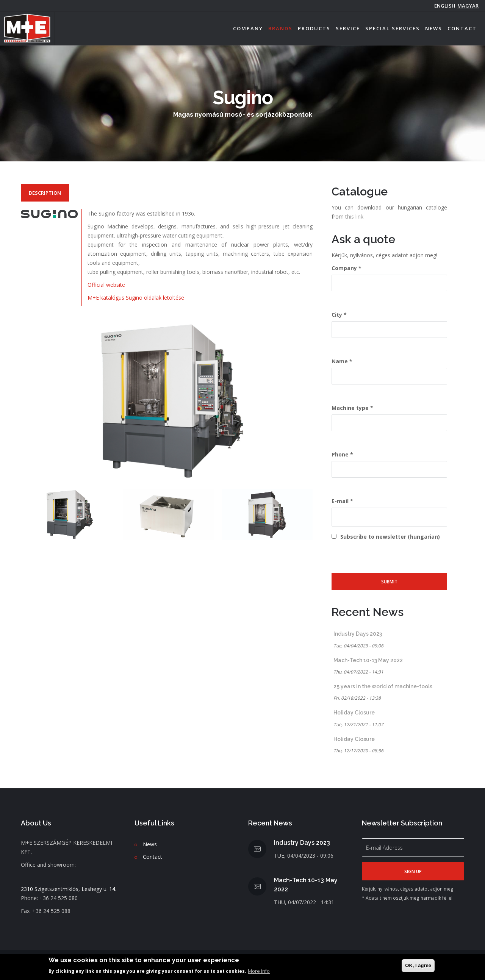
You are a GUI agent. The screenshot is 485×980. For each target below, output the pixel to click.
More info (259, 971)
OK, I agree (418, 965)
